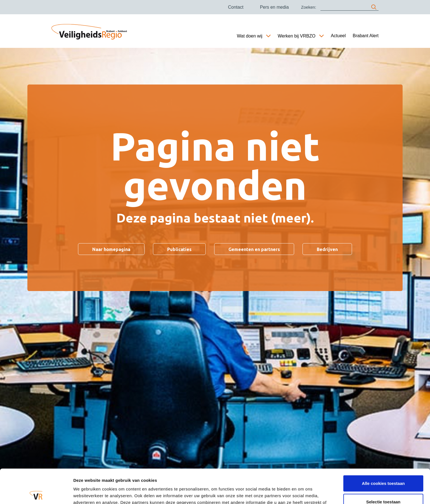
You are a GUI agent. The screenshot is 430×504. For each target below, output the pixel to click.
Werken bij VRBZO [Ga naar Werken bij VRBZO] (296, 36)
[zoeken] (374, 7)
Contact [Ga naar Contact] (236, 7)
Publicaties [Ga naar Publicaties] (179, 249)
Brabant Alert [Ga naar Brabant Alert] (366, 36)
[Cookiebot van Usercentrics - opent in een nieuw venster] (36, 493)
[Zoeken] (349, 7)
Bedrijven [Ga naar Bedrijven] (327, 249)
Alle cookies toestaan (383, 449)
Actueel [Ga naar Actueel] (338, 36)
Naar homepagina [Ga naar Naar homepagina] (111, 249)
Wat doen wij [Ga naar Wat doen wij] (250, 36)
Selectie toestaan (383, 467)
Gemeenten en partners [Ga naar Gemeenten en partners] (254, 249)
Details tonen (302, 493)
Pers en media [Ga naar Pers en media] (274, 7)
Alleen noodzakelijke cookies (383, 486)
